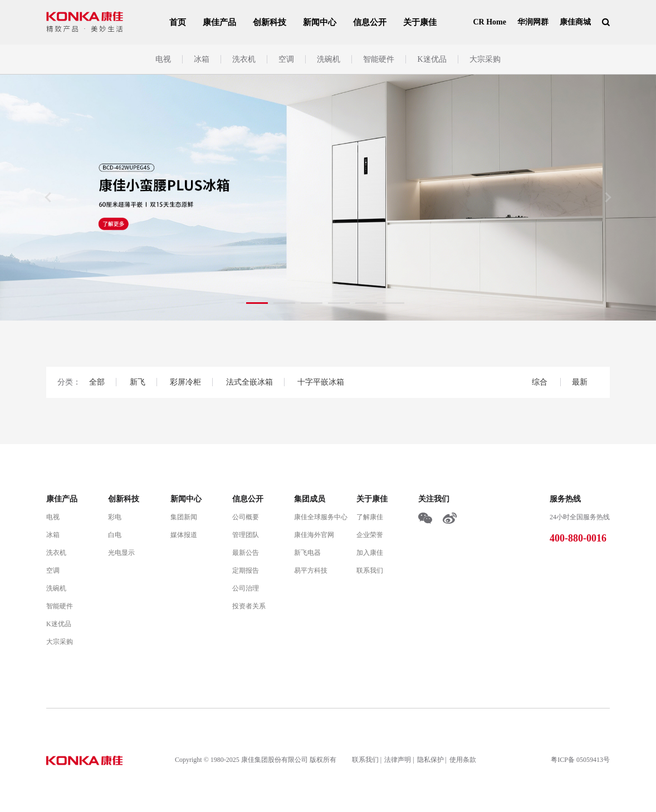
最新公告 (246, 553)
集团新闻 (184, 517)
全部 (97, 382)
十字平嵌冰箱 (321, 382)
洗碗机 (329, 59)
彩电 (115, 517)
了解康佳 (370, 517)
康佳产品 (219, 22)
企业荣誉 (370, 535)
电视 (163, 59)
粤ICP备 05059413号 (580, 760)
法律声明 (398, 760)
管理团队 (246, 535)
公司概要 (246, 517)
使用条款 (463, 760)
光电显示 (121, 553)
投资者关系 (249, 606)
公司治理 (246, 588)
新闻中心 (320, 22)
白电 (115, 535)
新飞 (138, 382)
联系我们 (370, 570)
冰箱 (202, 59)
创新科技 (270, 22)
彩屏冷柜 (185, 382)
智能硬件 (379, 59)
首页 (178, 22)
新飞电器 (307, 553)
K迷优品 (432, 59)
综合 (541, 382)
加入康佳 (370, 553)
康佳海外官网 (314, 535)
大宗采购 (485, 59)
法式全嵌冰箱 (249, 382)
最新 (580, 382)
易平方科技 (311, 570)
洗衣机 (244, 59)
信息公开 (370, 22)
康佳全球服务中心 (321, 517)
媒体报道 (184, 535)
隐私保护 (430, 760)
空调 (286, 59)
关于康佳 (420, 22)
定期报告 (246, 570)
